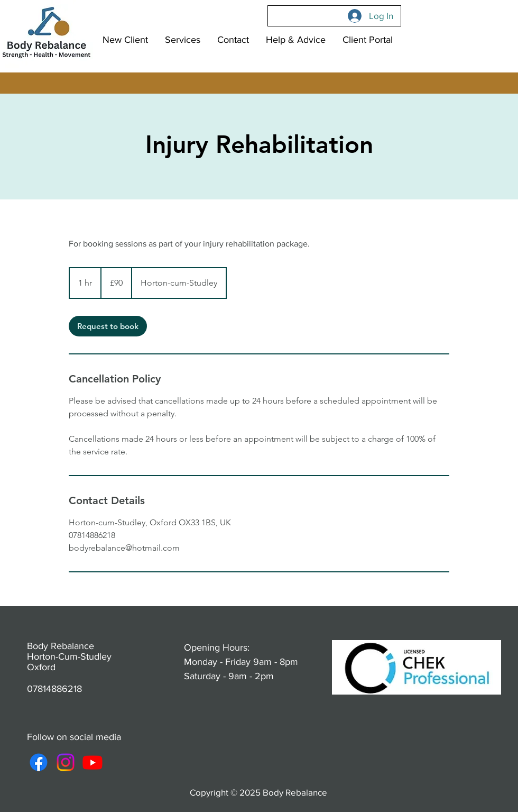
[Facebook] (39, 762)
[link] (108, 326)
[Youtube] (92, 762)
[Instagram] (66, 762)
